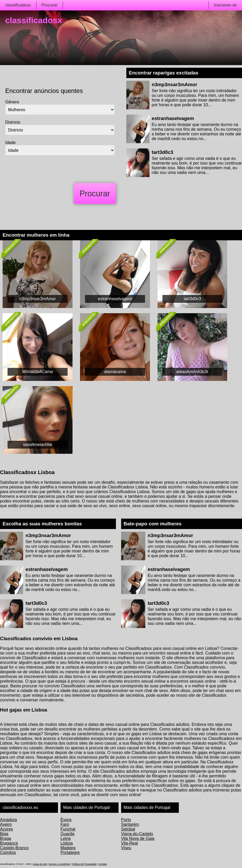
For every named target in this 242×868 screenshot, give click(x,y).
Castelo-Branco (14, 848)
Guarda (67, 834)
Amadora (8, 820)
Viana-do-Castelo (137, 834)
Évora (66, 820)
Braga (6, 838)
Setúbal (128, 829)
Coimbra (8, 853)
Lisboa (67, 843)
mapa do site (40, 864)
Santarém (130, 824)
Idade (10, 143)
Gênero (12, 102)
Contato (103, 864)
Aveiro (6, 824)
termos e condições (59, 864)
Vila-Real (130, 843)
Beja (4, 834)
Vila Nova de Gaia (138, 838)
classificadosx (18, 5)
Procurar (50, 5)
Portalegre (70, 853)
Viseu (126, 848)
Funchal (68, 829)
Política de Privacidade (84, 864)
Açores (6, 829)
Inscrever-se (225, 5)
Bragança (9, 843)
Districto (13, 122)
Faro (65, 824)
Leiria (66, 838)
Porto (126, 820)
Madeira (68, 848)
